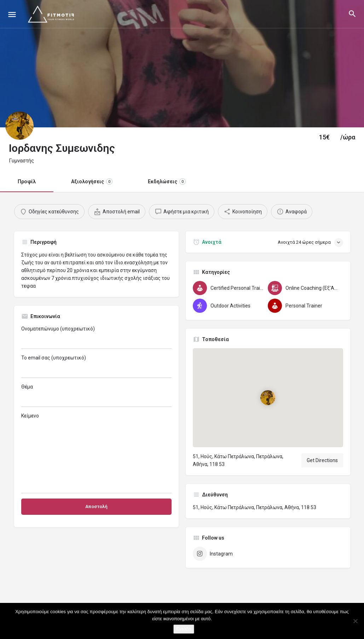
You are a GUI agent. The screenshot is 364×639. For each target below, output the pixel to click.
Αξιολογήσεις (92, 182)
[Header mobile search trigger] (352, 14)
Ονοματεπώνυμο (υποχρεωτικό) (96, 337)
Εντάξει (184, 629)
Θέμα (96, 395)
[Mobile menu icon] (12, 14)
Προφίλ (27, 182)
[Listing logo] (19, 126)
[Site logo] (52, 14)
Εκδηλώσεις (167, 182)
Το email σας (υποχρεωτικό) (96, 366)
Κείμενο (96, 453)
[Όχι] (355, 621)
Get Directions (322, 460)
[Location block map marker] (268, 397)
